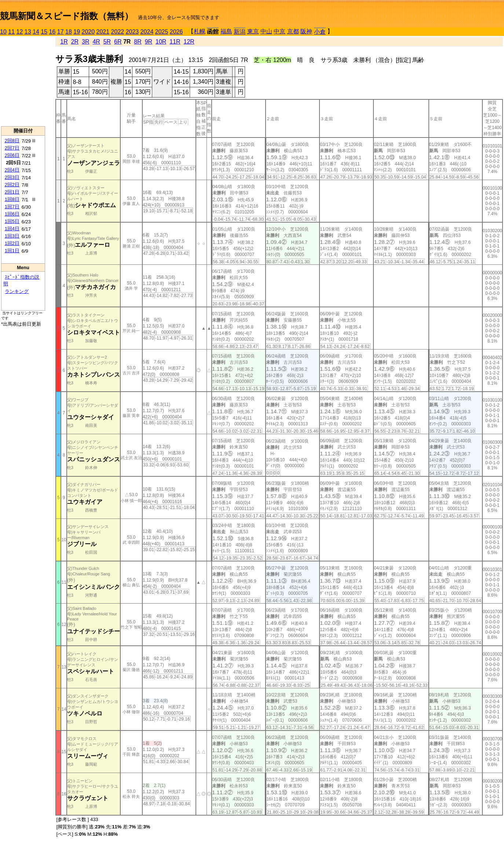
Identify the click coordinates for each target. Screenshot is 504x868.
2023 (132, 32)
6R (118, 42)
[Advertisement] (23, 81)
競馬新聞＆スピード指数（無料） (67, 16)
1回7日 (12, 207)
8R (138, 42)
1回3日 (12, 236)
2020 (88, 32)
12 (20, 32)
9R (149, 42)
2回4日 (12, 170)
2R (75, 42)
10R (161, 42)
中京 (280, 31)
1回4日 (12, 229)
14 (36, 32)
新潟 (240, 32)
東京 (253, 31)
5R (107, 42)
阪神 (306, 31)
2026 (176, 32)
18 (69, 32)
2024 (147, 32)
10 (3, 32)
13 (28, 32)
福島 (226, 31)
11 (11, 32)
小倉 (320, 32)
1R (64, 42)
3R (85, 42)
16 (52, 32)
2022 (118, 32)
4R (96, 42)
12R (189, 42)
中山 (266, 31)
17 (61, 32)
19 (77, 32)
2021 (103, 32)
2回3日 (12, 177)
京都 (293, 31)
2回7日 (12, 148)
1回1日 (12, 251)
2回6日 (12, 155)
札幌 (200, 31)
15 (44, 32)
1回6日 (12, 214)
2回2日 (12, 185)
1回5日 (12, 221)
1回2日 (12, 243)
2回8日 (12, 141)
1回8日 (12, 199)
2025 (162, 32)
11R (175, 42)
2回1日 (12, 192)
